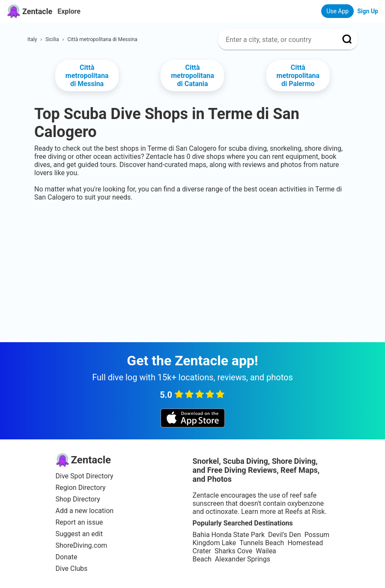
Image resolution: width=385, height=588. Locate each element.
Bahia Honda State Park (229, 535)
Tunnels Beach (262, 543)
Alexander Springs (243, 559)
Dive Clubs (72, 569)
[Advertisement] (192, 227)
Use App (337, 11)
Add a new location (85, 511)
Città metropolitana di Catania (192, 76)
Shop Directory (78, 499)
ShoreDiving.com (82, 545)
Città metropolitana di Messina (87, 76)
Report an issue (79, 522)
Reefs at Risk (305, 512)
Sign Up (368, 11)
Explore (69, 11)
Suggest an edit (79, 534)
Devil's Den (285, 535)
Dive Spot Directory (85, 476)
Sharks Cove (233, 551)
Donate (67, 557)
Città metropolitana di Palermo (298, 76)
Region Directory (81, 488)
